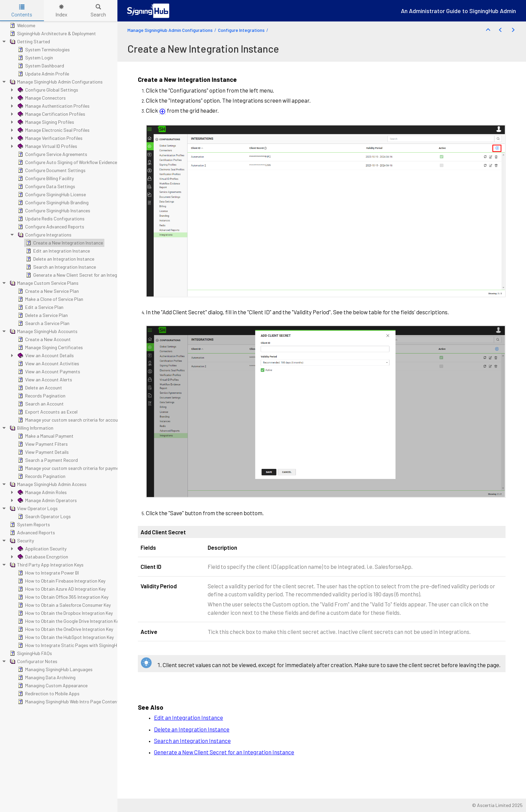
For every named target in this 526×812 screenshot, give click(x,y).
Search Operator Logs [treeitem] (44, 517)
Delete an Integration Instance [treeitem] (59, 259)
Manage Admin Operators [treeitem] (47, 500)
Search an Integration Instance (192, 741)
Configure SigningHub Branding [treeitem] (52, 203)
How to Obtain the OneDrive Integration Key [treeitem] (65, 629)
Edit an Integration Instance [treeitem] (57, 251)
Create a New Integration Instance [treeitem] (64, 243)
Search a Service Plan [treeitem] (43, 323)
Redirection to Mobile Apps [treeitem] (48, 694)
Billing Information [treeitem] (31, 428)
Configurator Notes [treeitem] (33, 661)
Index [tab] (61, 11)
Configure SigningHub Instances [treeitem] (53, 211)
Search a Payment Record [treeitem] (47, 460)
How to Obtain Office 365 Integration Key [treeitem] (62, 597)
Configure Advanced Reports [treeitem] (50, 227)
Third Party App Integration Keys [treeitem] (46, 565)
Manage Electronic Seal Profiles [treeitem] (53, 130)
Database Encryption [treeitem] (42, 557)
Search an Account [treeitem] (40, 404)
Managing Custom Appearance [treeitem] (52, 686)
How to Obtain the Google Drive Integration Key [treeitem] (69, 621)
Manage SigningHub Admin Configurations (170, 30)
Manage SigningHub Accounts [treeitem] (43, 331)
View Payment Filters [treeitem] (42, 444)
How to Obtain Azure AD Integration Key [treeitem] (61, 589)
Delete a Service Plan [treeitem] (42, 315)
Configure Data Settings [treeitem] (46, 186)
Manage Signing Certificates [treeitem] (50, 347)
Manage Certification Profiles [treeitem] (51, 114)
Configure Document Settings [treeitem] (51, 170)
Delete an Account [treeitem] (39, 388)
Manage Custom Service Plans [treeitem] (43, 283)
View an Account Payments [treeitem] (48, 372)
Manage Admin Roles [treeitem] (42, 492)
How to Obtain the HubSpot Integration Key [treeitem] (65, 637)
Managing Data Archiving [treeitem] (46, 678)
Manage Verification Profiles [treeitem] (49, 138)
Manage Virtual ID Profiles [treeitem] (47, 146)
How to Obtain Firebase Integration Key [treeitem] (61, 581)
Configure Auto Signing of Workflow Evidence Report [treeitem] (74, 162)
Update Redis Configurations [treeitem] (50, 219)
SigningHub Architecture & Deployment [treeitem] (52, 34)
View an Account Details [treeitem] (45, 356)
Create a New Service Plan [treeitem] (48, 291)
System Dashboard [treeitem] (40, 66)
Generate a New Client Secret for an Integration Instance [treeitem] (86, 275)
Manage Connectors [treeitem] (41, 98)
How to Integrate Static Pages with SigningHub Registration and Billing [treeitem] (93, 645)
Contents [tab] (22, 11)
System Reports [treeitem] (29, 525)
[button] (488, 30)
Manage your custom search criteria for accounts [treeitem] (70, 420)
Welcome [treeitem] (22, 25)
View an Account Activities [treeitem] (48, 364)
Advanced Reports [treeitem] (32, 533)
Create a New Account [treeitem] (44, 339)
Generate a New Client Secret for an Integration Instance (224, 752)
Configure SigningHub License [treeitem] (51, 195)
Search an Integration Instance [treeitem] (60, 267)
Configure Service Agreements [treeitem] (52, 154)
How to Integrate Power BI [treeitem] (48, 573)
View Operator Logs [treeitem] (33, 508)
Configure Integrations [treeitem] (44, 235)
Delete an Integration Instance (192, 729)
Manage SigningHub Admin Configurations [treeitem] (56, 82)
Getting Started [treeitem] (29, 42)
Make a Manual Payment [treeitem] (45, 436)
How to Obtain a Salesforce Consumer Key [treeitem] (64, 605)
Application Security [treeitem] (41, 549)
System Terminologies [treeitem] (43, 50)
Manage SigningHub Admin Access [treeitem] (47, 484)
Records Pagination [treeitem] (41, 396)
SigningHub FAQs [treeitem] (30, 653)
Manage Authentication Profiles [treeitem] (53, 106)
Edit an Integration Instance (189, 717)
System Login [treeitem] (35, 58)
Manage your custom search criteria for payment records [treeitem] (78, 468)
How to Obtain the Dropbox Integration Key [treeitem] (65, 613)
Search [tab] (98, 11)
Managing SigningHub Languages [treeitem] (55, 669)
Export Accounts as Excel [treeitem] (47, 412)
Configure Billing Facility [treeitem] (45, 178)
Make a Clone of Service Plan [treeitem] (50, 299)
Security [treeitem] (21, 541)
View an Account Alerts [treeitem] (44, 380)
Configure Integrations (241, 30)
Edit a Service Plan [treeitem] (40, 307)
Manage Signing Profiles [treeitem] (45, 122)
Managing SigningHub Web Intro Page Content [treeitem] (68, 702)
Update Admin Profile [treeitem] (43, 74)
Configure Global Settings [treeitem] (47, 90)
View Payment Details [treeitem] (43, 452)
